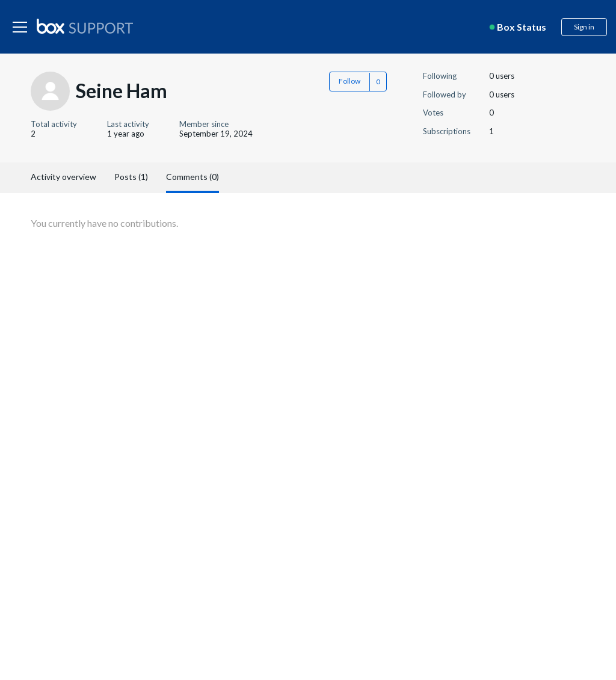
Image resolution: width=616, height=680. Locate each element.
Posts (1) (131, 177)
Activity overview (63, 177)
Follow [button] (350, 81)
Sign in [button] (584, 27)
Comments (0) (192, 177)
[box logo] (85, 26)
